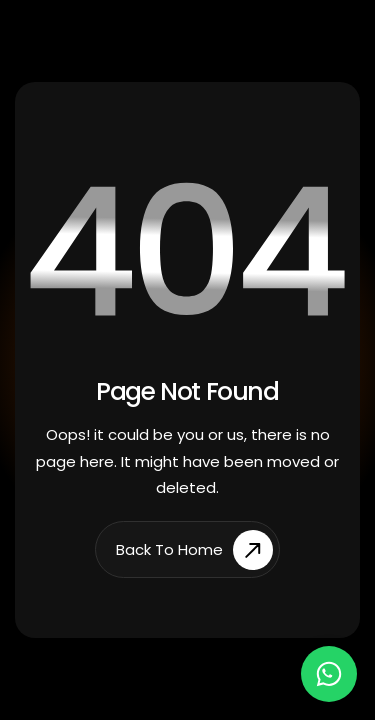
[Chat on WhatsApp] (329, 674)
